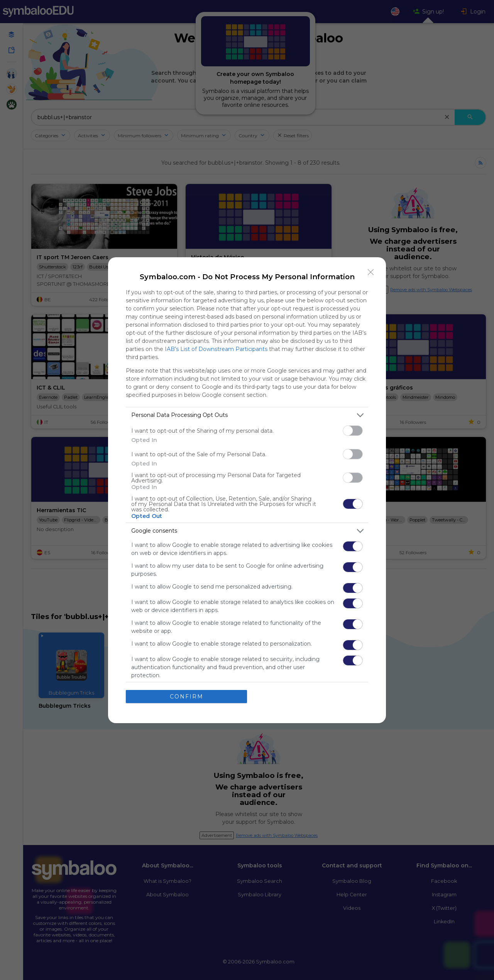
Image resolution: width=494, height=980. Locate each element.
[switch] (353, 431)
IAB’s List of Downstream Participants (216, 349)
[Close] (371, 272)
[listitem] (247, 415)
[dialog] (247, 490)
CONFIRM (187, 697)
